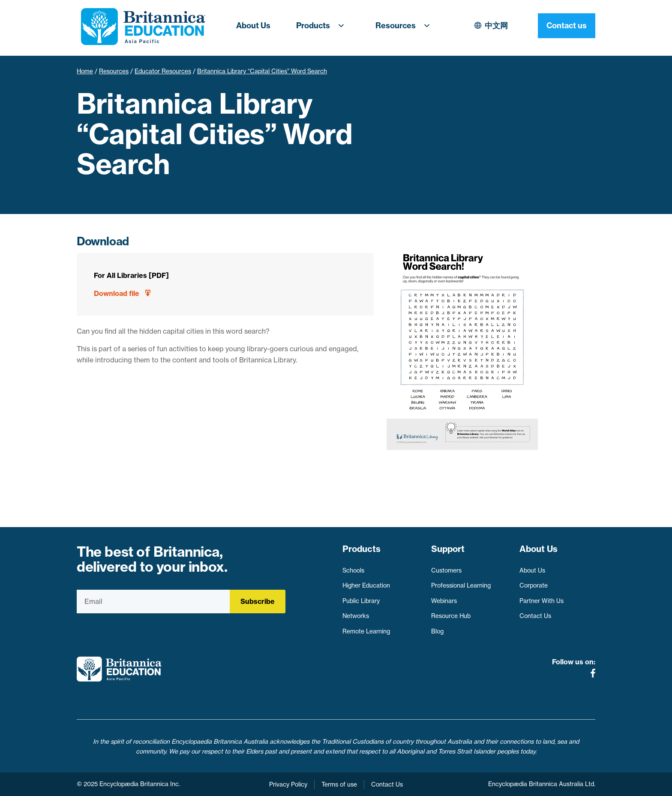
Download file (117, 293)
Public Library (361, 601)
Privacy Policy (288, 784)
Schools (353, 570)
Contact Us (535, 616)
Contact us (567, 26)
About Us (253, 26)
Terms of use (339, 784)
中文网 (496, 26)
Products (323, 26)
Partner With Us (541, 601)
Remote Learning (366, 631)
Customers (446, 570)
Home (85, 71)
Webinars (444, 601)
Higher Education (366, 585)
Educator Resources (163, 71)
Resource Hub (451, 616)
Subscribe (258, 601)
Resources (405, 26)
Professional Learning (461, 585)
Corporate (534, 585)
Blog (437, 631)
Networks (356, 616)
